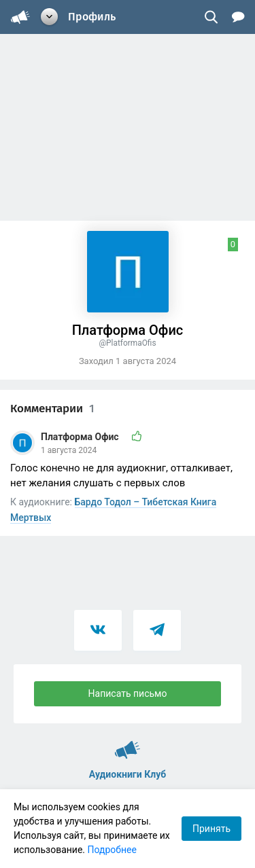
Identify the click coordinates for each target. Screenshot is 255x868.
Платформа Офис (81, 437)
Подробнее (112, 850)
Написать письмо (128, 693)
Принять (211, 829)
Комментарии (52, 409)
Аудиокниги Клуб (128, 744)
